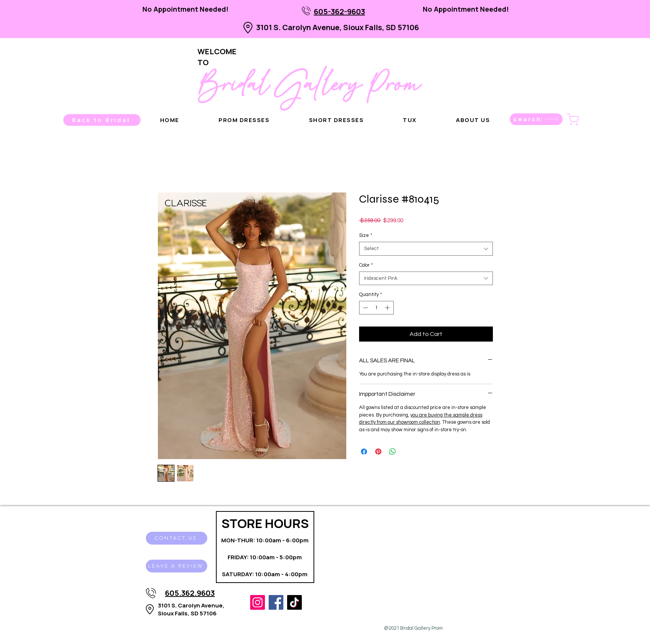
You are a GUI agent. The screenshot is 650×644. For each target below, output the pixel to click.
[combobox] (426, 249)
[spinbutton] (376, 308)
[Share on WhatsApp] (393, 452)
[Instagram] (258, 602)
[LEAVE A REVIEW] (177, 566)
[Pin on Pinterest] (378, 452)
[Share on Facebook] (364, 452)
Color (366, 265)
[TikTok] (294, 602)
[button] (473, 120)
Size (366, 235)
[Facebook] (276, 602)
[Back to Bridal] (102, 120)
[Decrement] (365, 308)
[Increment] (388, 308)
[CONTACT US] (177, 538)
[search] (536, 119)
